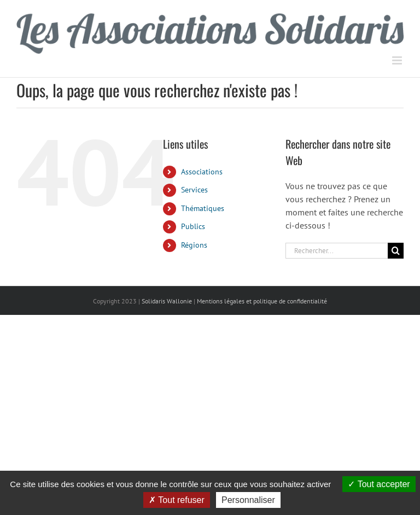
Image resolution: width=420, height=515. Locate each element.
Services (194, 190)
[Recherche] (396, 251)
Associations (202, 172)
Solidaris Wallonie (167, 301)
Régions (194, 245)
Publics (193, 226)
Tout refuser (177, 500)
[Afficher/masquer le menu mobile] (398, 60)
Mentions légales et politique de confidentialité (262, 301)
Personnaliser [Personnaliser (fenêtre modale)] (248, 500)
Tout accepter (379, 484)
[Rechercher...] (337, 251)
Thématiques (203, 208)
